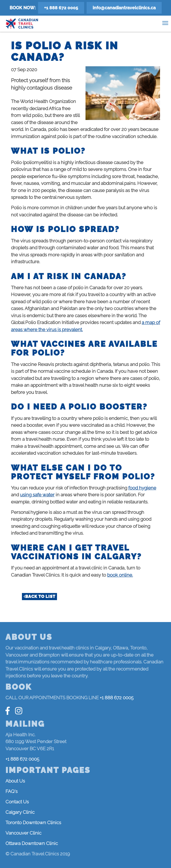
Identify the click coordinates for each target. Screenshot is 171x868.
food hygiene (142, 488)
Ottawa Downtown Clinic (32, 843)
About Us (15, 781)
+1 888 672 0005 (61, 8)
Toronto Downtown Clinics (33, 823)
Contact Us (17, 802)
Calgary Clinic (20, 812)
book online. (120, 575)
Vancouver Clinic (23, 833)
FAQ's (12, 791)
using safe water (37, 495)
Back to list (40, 597)
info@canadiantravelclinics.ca (124, 8)
